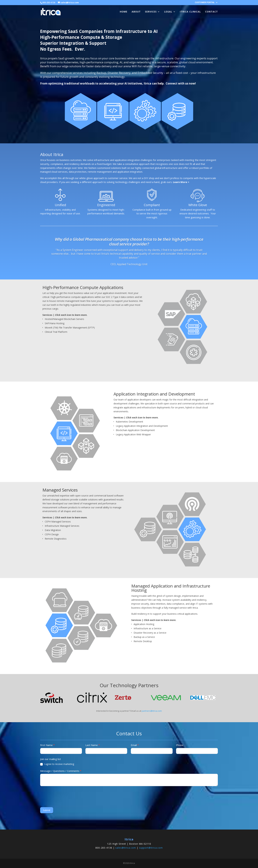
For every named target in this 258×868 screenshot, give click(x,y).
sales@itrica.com (126, 848)
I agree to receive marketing (57, 764)
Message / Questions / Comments (61, 771)
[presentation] (65, 796)
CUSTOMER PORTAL (205, 3)
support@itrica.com (151, 848)
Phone (180, 745)
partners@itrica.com (152, 711)
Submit (47, 810)
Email (135, 745)
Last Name (93, 745)
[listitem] (193, 302)
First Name (47, 745)
